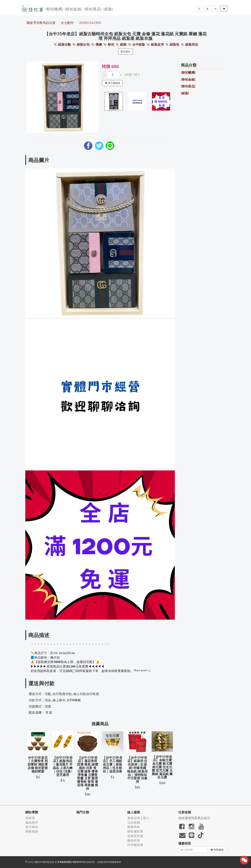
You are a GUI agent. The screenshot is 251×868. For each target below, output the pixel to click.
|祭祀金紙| (73, 9)
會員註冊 (134, 818)
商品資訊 (125, 52)
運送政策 (134, 840)
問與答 (30, 818)
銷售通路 (32, 831)
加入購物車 (113, 83)
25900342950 (90, 23)
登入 (146, 818)
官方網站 (32, 827)
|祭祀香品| (93, 9)
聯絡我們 (32, 822)
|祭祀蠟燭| (54, 9)
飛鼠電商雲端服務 (108, 862)
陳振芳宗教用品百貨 (41, 23)
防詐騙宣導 (135, 845)
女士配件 (67, 23)
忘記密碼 (134, 822)
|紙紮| (108, 9)
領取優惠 (217, 850)
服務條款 (134, 827)
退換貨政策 (135, 836)
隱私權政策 (135, 831)
